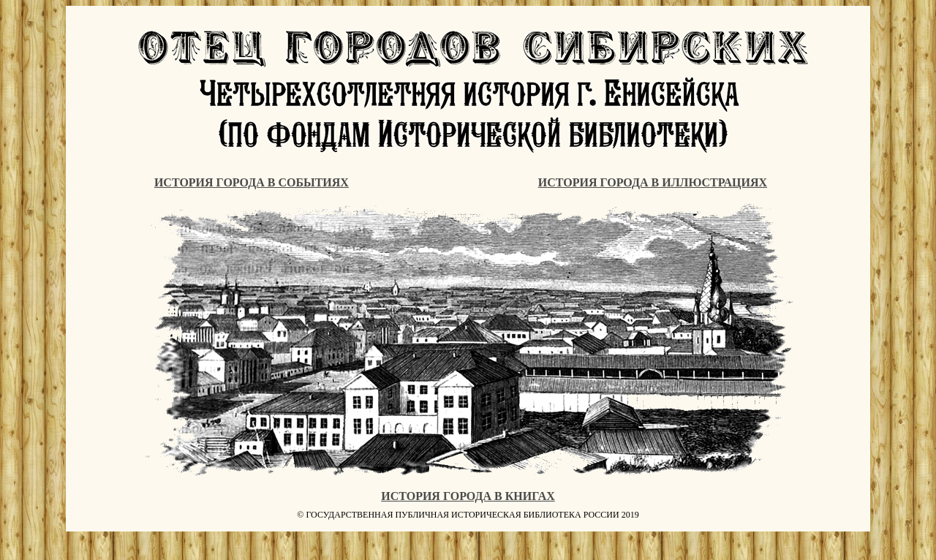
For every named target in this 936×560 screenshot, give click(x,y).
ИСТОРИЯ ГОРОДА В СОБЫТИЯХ (252, 182)
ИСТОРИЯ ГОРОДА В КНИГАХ (468, 496)
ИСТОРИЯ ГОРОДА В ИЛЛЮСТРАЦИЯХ (653, 182)
